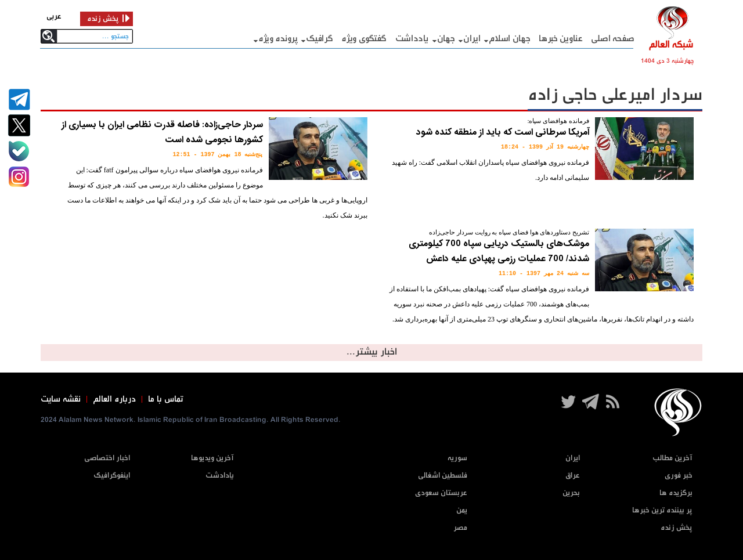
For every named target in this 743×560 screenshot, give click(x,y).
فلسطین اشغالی (443, 476)
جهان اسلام (509, 39)
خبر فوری (679, 476)
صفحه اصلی (613, 39)
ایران (472, 39)
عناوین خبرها (560, 39)
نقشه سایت (61, 399)
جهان (446, 39)
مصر (460, 528)
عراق (573, 476)
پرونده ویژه (278, 39)
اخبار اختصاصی (107, 458)
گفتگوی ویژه (364, 39)
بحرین (571, 493)
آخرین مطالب (672, 458)
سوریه (457, 458)
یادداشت (412, 39)
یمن (462, 510)
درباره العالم (114, 399)
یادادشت (220, 476)
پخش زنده (677, 528)
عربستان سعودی (441, 493)
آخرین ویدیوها (212, 458)
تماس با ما (166, 399)
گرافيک (319, 39)
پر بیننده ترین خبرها (662, 510)
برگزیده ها (676, 493)
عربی (54, 17)
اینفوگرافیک (112, 476)
